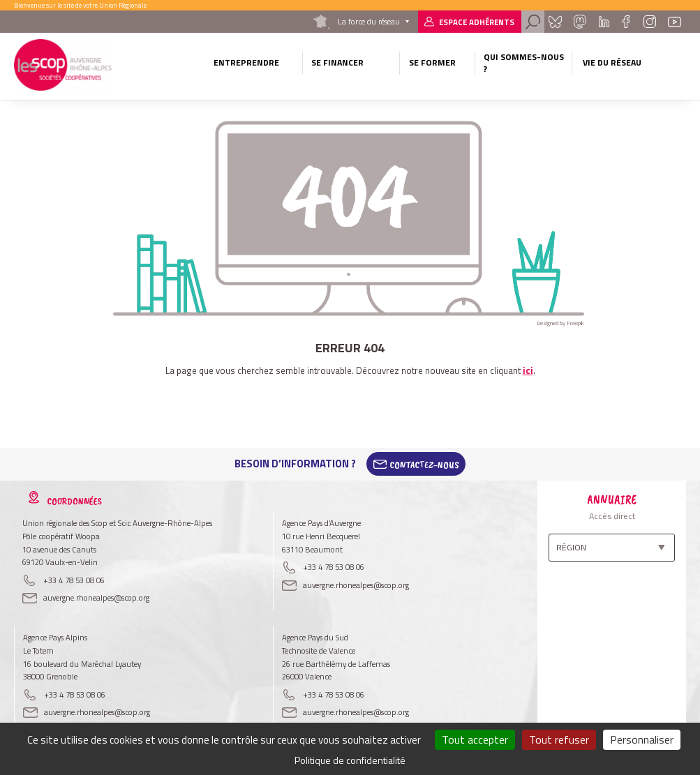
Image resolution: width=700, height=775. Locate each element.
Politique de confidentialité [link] (350, 760)
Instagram (650, 22)
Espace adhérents (477, 22)
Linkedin (604, 22)
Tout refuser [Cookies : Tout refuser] (559, 739)
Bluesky (556, 22)
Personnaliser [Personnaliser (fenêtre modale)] (642, 739)
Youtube (674, 22)
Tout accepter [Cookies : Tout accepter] (475, 739)
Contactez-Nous (424, 464)
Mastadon (580, 22)
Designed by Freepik (560, 323)
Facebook (626, 22)
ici (528, 370)
